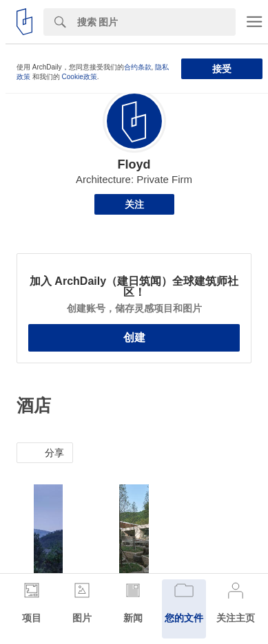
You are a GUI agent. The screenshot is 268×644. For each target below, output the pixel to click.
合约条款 (138, 67)
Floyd (134, 164)
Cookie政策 (80, 77)
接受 (222, 69)
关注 (134, 204)
